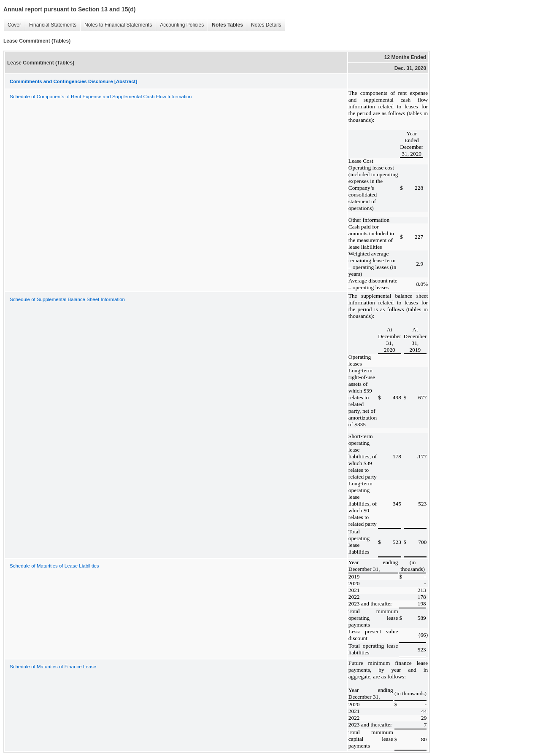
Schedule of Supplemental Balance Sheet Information (67, 299)
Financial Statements (51, 25)
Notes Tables (225, 25)
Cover (12, 25)
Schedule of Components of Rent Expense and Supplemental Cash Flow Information (101, 97)
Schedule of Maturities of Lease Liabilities (54, 566)
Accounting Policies (180, 25)
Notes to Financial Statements (116, 25)
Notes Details (264, 25)
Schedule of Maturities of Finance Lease (53, 667)
